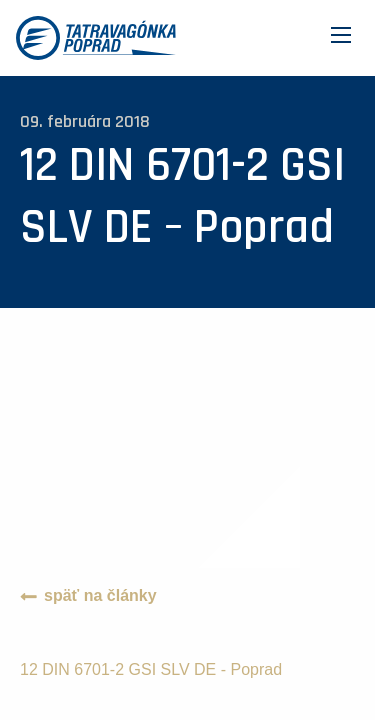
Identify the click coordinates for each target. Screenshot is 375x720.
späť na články (100, 595)
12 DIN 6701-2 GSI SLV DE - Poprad (151, 669)
